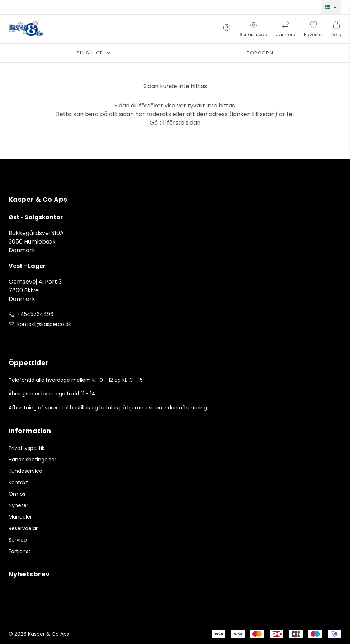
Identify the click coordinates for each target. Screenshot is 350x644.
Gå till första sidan (175, 123)
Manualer (20, 517)
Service (18, 540)
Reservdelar (23, 528)
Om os (17, 494)
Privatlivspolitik (27, 448)
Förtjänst (20, 551)
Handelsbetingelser (32, 460)
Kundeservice (25, 471)
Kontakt (18, 482)
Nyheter (18, 505)
